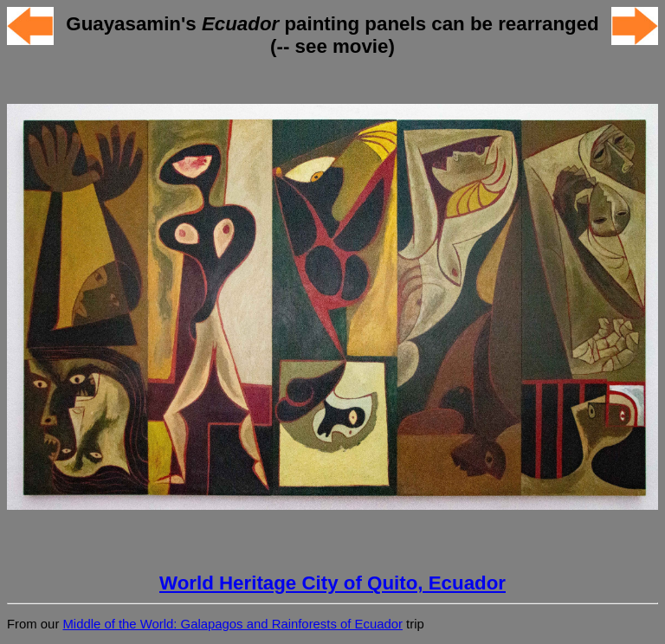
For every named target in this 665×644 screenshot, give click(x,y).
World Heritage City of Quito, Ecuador (332, 583)
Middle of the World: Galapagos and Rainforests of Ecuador (232, 624)
